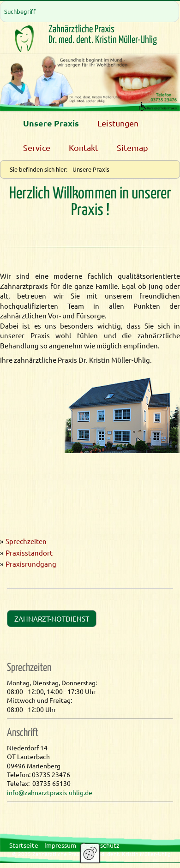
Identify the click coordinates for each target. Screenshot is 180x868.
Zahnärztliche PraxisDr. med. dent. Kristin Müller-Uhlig (103, 35)
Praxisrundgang (31, 564)
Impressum (60, 845)
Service (37, 147)
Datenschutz (101, 845)
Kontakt (84, 147)
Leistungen (118, 123)
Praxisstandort (29, 553)
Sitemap (132, 147)
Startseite (24, 845)
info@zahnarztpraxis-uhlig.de (50, 792)
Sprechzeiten (26, 541)
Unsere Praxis (51, 123)
